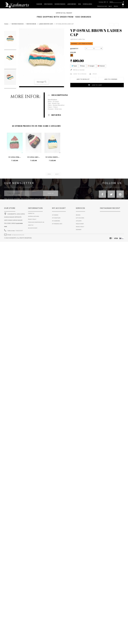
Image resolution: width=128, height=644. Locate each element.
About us (31, 227)
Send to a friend (80, 74)
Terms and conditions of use (36, 224)
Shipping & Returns (33, 218)
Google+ (91, 66)
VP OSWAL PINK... (15, 157)
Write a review (79, 70)
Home (6, 24)
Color (73, 52)
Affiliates (79, 221)
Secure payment (33, 230)
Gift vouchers (80, 218)
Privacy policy (80, 227)
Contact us (31, 215)
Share (82, 66)
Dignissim (79, 230)
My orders (55, 215)
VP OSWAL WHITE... (53, 157)
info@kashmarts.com (18, 236)
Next (57, 174)
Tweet (74, 66)
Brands (78, 215)
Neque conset (80, 224)
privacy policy (32, 221)
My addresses (56, 221)
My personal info (57, 224)
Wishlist (116, 6)
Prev (50, 174)
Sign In (110, 6)
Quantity (74, 49)
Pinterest (101, 66)
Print (95, 74)
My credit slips (56, 218)
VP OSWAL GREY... (34, 157)
